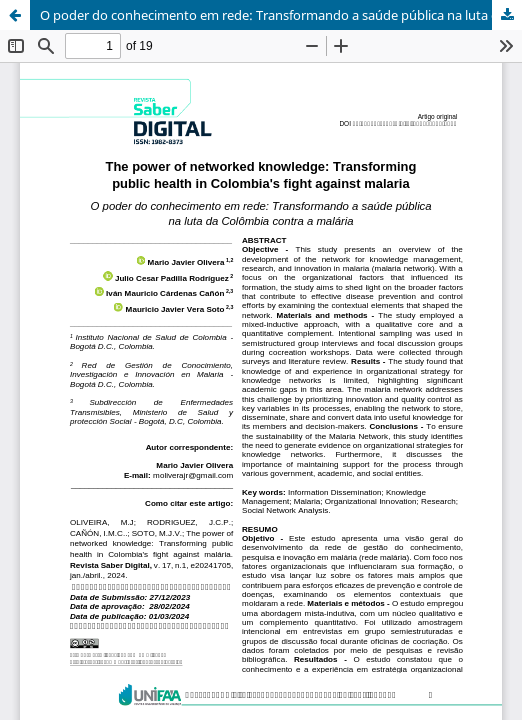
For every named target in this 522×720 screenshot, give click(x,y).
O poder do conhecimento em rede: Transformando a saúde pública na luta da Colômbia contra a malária (281, 15)
